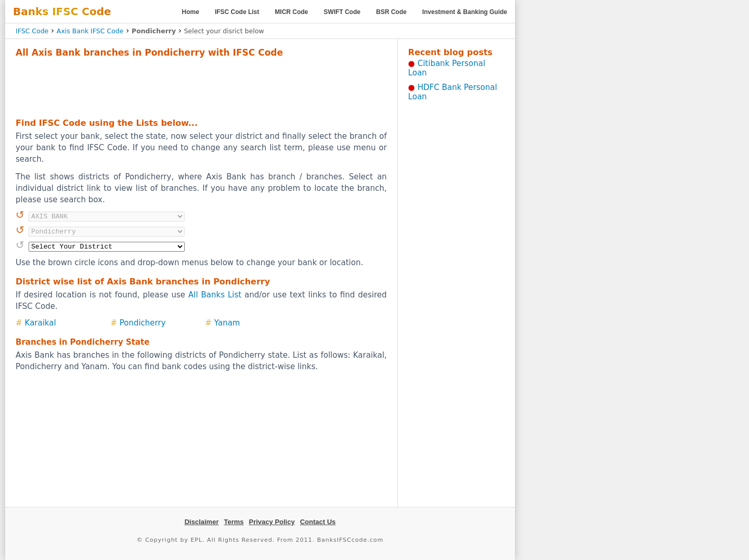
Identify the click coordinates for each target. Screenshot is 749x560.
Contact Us (318, 522)
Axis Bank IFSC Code (90, 31)
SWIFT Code (342, 12)
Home (191, 12)
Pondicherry (143, 323)
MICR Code (291, 12)
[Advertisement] (201, 86)
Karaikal (41, 323)
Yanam (227, 323)
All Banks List (215, 295)
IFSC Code (32, 31)
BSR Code (391, 12)
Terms (234, 522)
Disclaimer (202, 522)
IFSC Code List (237, 12)
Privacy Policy (272, 522)
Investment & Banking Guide (465, 12)
